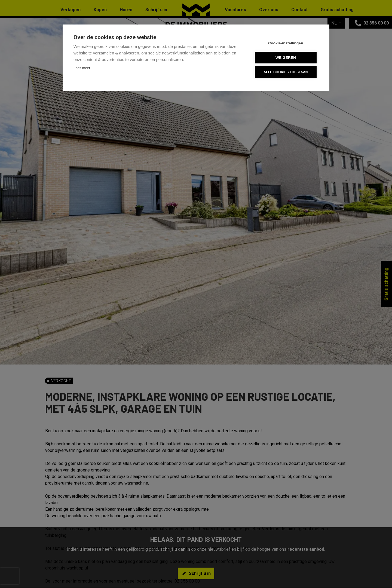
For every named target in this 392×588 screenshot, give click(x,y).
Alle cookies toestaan (286, 72)
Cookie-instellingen (286, 43)
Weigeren (286, 58)
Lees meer (82, 68)
